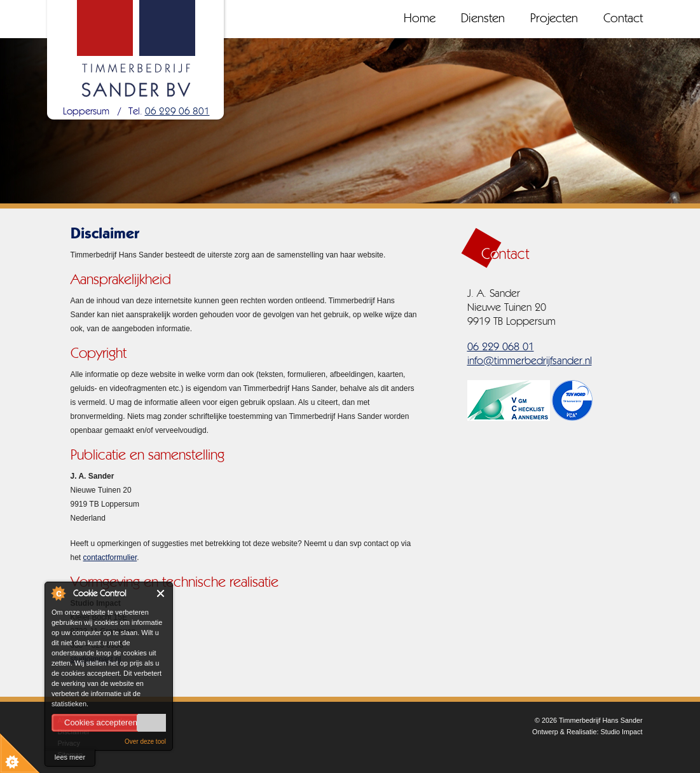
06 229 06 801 (177, 112)
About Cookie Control (58, 593)
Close (161, 593)
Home (420, 19)
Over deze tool (145, 742)
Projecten (554, 19)
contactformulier (110, 558)
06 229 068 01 (501, 347)
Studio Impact (621, 732)
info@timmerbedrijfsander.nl (530, 361)
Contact (623, 19)
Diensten (483, 19)
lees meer (70, 757)
